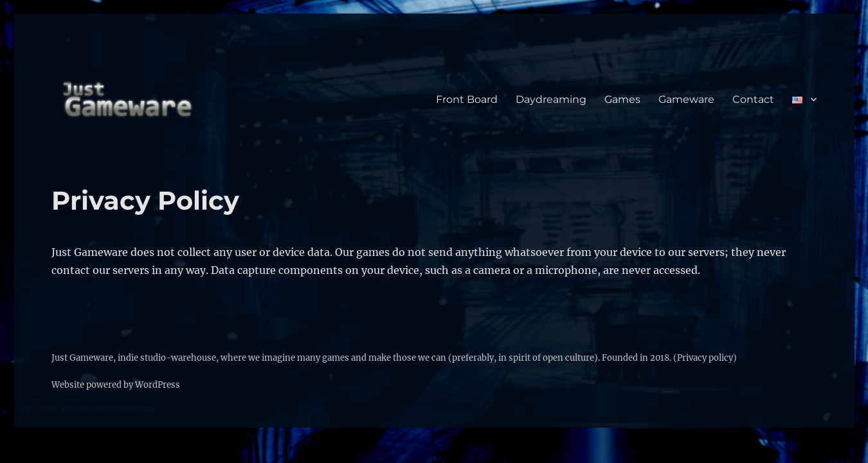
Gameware (686, 99)
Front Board (467, 99)
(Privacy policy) (705, 358)
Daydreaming (551, 99)
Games (622, 99)
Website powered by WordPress (116, 385)
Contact (753, 99)
